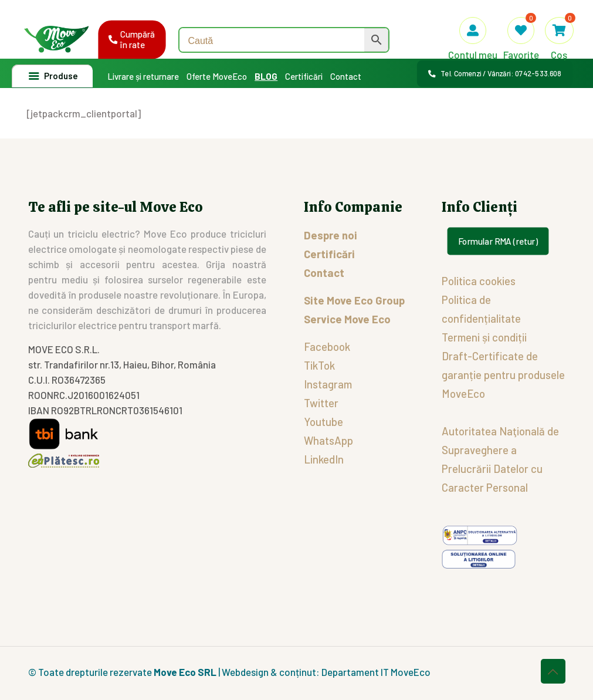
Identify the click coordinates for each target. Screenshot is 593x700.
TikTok (319, 365)
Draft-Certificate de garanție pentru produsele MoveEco (503, 375)
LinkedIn (324, 459)
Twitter (321, 403)
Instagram (328, 384)
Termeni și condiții (484, 337)
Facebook (327, 346)
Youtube (323, 422)
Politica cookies (479, 281)
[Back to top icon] (553, 671)
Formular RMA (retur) (498, 241)
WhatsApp (328, 440)
